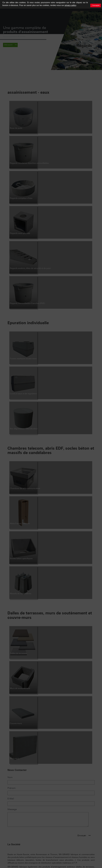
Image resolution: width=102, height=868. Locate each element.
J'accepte (96, 5)
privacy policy (70, 5)
